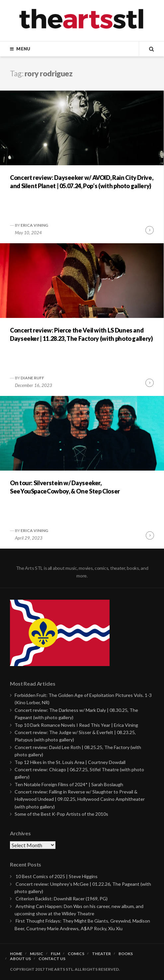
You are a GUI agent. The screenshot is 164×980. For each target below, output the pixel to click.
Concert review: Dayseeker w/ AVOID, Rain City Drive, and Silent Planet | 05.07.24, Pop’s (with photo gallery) (82, 182)
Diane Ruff (32, 378)
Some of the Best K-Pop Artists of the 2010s (61, 814)
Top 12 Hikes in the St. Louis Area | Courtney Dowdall (70, 762)
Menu (23, 49)
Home (16, 954)
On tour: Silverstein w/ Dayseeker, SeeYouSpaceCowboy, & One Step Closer (65, 487)
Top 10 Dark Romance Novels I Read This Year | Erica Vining (76, 725)
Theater (101, 954)
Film (55, 954)
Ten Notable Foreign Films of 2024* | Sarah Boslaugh (69, 784)
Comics (76, 954)
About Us (20, 959)
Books (126, 954)
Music (37, 954)
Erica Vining (34, 225)
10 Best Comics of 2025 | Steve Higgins (57, 876)
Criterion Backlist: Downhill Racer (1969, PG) (62, 899)
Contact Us (52, 959)
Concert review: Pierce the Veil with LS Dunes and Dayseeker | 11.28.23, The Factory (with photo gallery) (82, 334)
